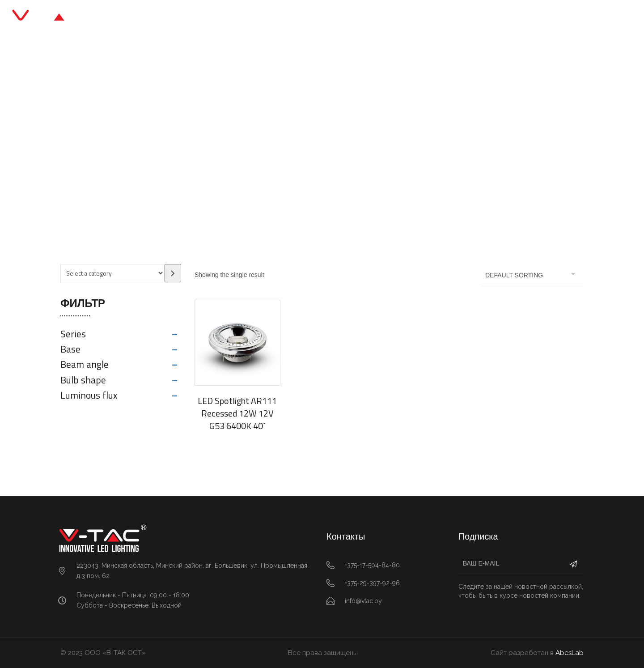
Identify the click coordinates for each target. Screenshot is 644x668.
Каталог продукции (284, 18)
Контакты (424, 18)
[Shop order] (532, 275)
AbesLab (570, 653)
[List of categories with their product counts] (112, 273)
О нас (379, 18)
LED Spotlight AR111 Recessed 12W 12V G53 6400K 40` (237, 413)
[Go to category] (173, 273)
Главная (217, 18)
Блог (344, 18)
